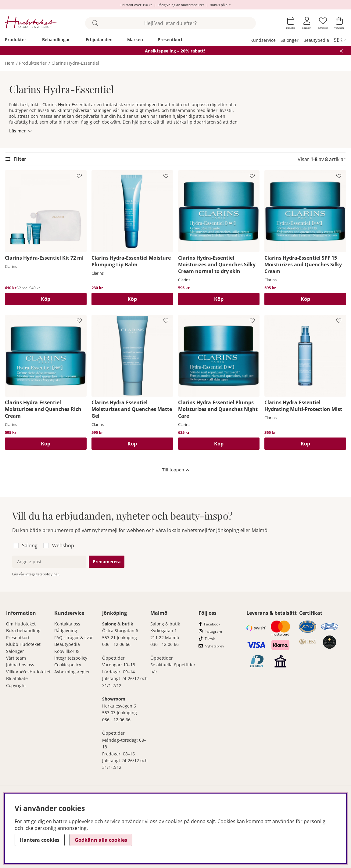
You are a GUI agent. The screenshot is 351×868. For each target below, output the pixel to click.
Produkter (16, 40)
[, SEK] (340, 40)
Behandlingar (56, 40)
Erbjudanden (99, 40)
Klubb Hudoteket (23, 644)
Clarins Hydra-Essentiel (75, 63)
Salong (30, 546)
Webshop (63, 546)
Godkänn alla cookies (101, 840)
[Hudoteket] (31, 23)
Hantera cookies (40, 840)
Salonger (290, 40)
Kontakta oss (67, 624)
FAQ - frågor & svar (74, 637)
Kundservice (263, 40)
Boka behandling (23, 630)
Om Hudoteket (21, 624)
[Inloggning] (307, 23)
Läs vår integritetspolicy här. (36, 574)
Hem (10, 63)
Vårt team (16, 658)
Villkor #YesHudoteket (28, 672)
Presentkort (170, 40)
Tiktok (210, 639)
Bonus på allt (220, 5)
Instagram (213, 631)
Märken (135, 40)
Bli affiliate (17, 678)
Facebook (212, 624)
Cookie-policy (68, 665)
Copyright (16, 685)
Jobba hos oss (20, 665)
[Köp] (46, 299)
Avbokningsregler (72, 672)
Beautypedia (316, 40)
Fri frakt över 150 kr (136, 5)
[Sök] (170, 23)
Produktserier (33, 63)
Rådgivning (66, 630)
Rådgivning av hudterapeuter (181, 5)
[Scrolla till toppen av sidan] (175, 470)
